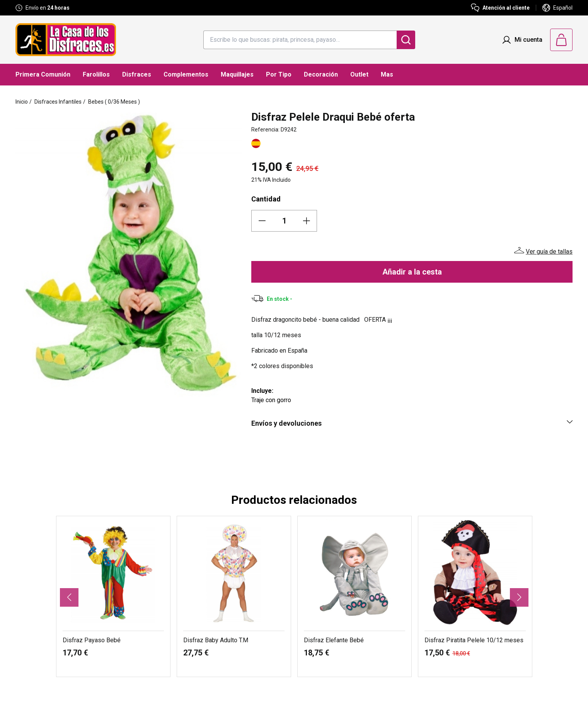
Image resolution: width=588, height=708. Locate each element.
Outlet (359, 74)
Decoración (321, 74)
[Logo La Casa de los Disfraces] (66, 40)
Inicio (22, 102)
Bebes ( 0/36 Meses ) (114, 102)
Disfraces (137, 74)
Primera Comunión (43, 74)
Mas (387, 74)
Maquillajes (237, 74)
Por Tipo (279, 74)
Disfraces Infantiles (58, 102)
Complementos (186, 74)
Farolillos (96, 74)
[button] (69, 597)
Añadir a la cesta (412, 272)
